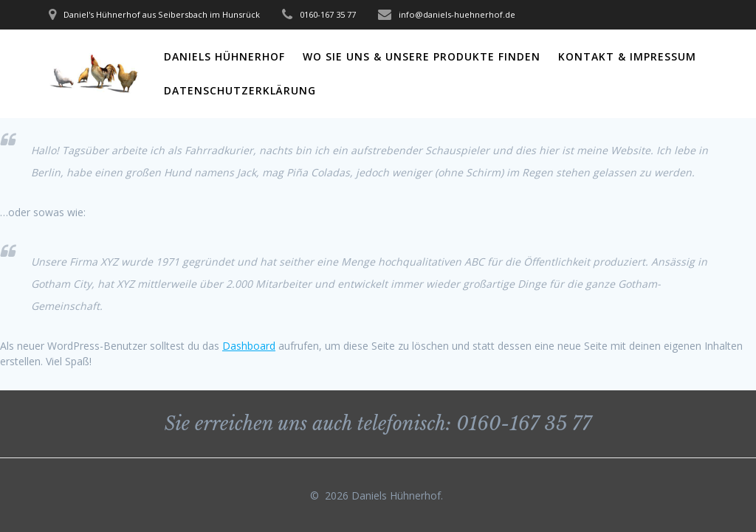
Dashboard (249, 346)
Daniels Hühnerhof (224, 56)
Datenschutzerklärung (240, 90)
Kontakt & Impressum (627, 56)
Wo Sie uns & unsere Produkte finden (422, 56)
